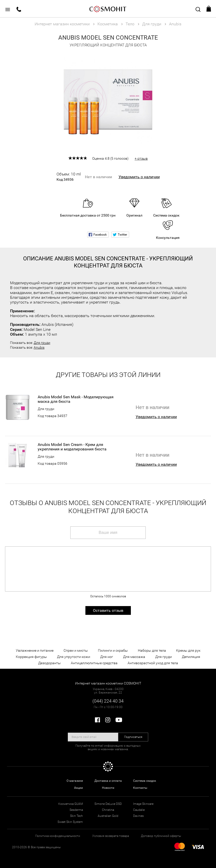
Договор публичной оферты (161, 836)
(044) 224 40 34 (108, 701)
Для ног (107, 657)
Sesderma (76, 810)
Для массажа (134, 657)
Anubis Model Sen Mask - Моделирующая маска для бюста (76, 399)
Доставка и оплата (108, 781)
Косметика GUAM (71, 804)
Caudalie (139, 810)
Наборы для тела (152, 650)
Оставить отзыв (108, 610)
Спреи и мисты (76, 650)
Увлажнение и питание (35, 650)
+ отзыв (141, 158)
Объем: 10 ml (69, 177)
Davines (138, 816)
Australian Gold (108, 816)
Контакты (140, 788)
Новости (108, 788)
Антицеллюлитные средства (94, 663)
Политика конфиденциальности (58, 836)
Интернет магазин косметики (62, 24)
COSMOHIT (108, 9)
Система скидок (145, 781)
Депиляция (191, 657)
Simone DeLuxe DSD (108, 804)
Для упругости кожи (74, 657)
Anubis (39, 347)
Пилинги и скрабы (113, 650)
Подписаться (133, 737)
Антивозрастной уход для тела (153, 663)
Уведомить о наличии (139, 177)
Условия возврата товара (111, 836)
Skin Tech (76, 816)
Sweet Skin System (70, 822)
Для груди (42, 343)
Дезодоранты (49, 663)
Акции (78, 788)
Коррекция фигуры (31, 657)
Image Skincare (143, 804)
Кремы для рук (188, 650)
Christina (108, 810)
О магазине (75, 781)
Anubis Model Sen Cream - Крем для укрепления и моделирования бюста (72, 447)
